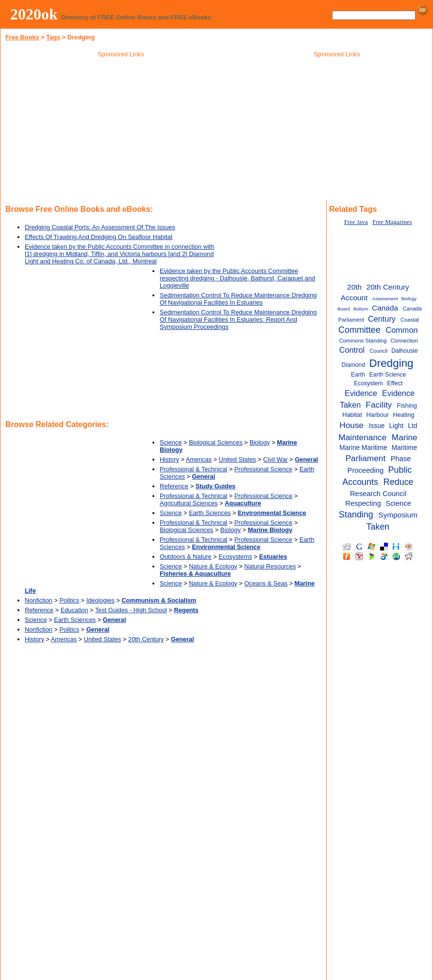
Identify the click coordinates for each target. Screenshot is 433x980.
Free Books (22, 37)
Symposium (398, 515)
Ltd (412, 426)
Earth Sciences (210, 513)
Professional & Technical (193, 469)
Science (171, 442)
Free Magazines (392, 222)
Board (344, 309)
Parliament (366, 458)
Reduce (399, 482)
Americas (199, 459)
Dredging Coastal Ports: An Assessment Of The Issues (100, 227)
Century (382, 319)
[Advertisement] (121, 131)
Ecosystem (368, 383)
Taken (378, 527)
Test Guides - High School (131, 610)
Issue (377, 426)
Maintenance (362, 437)
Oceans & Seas (266, 583)
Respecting (363, 503)
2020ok (34, 14)
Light (396, 426)
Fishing (407, 405)
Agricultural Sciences (189, 503)
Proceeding (366, 470)
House (351, 425)
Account (354, 298)
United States (238, 459)
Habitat (352, 415)
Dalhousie (404, 351)
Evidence (361, 393)
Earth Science (387, 375)
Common (401, 330)
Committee (359, 330)
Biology (260, 442)
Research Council (378, 494)
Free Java (356, 222)
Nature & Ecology (213, 566)
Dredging (391, 363)
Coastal (410, 320)
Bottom (361, 309)
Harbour (378, 415)
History (169, 459)
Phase (401, 459)
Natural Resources (270, 566)
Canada (385, 308)
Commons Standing (363, 341)
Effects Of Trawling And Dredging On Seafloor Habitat (99, 237)
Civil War (275, 459)
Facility (379, 405)
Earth (358, 375)
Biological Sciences (216, 442)
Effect (395, 383)
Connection (404, 341)
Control (352, 350)
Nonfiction (39, 600)
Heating (403, 415)
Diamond (353, 365)
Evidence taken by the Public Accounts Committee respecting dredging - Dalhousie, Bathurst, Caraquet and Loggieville (237, 278)
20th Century (146, 639)
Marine (405, 437)
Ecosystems (235, 557)
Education (75, 610)
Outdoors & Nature (186, 557)
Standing (356, 515)
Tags (53, 37)
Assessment (385, 299)
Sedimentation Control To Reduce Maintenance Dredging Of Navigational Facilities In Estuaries (238, 299)
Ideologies (100, 600)
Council (378, 351)
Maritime (405, 448)
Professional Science (264, 469)
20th (354, 287)
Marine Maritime (363, 448)
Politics (70, 600)
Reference (174, 486)
